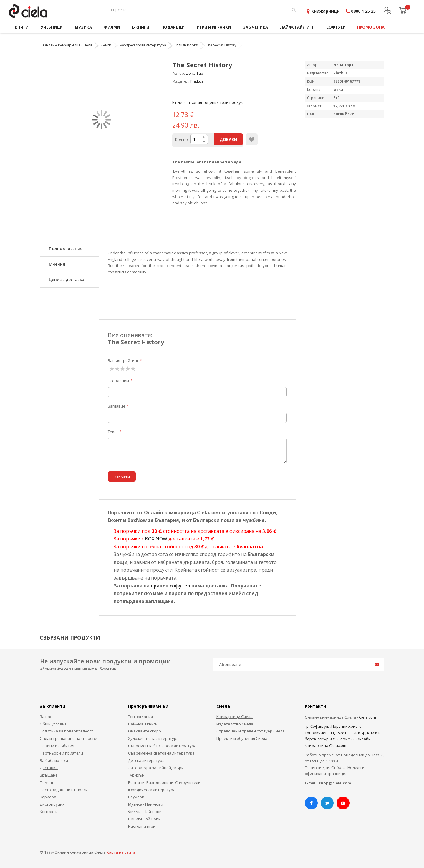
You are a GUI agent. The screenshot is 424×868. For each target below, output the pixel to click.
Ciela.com (367, 717)
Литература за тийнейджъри (156, 768)
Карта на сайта (121, 852)
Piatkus (197, 81)
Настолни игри (142, 826)
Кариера (48, 797)
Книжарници (326, 11)
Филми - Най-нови (145, 812)
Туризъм (136, 775)
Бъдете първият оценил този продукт (209, 102)
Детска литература (146, 760)
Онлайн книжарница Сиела (68, 45)
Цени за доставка (67, 279)
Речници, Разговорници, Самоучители (164, 782)
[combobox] (204, 10)
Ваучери (136, 797)
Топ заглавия (140, 717)
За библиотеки (54, 760)
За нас (46, 717)
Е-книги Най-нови (144, 819)
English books (186, 45)
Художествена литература (153, 738)
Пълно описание (66, 248)
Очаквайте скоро (145, 731)
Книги (106, 45)
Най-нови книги (143, 724)
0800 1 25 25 (363, 11)
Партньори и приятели (61, 753)
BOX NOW (156, 539)
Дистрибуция (52, 804)
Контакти (49, 812)
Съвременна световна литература (161, 753)
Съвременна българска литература (162, 746)
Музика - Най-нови (146, 804)
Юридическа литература (152, 790)
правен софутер (170, 586)
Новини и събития (57, 746)
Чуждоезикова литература (143, 45)
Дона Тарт (196, 73)
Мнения (57, 264)
